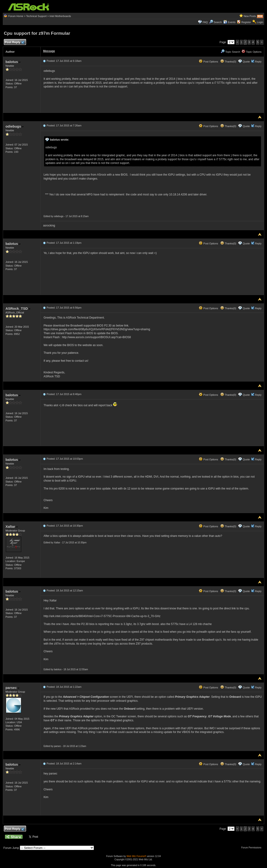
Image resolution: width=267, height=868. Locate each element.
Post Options (208, 62)
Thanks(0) (228, 62)
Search (218, 22)
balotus (13, 62)
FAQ (205, 22)
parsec (12, 688)
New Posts (250, 16)
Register (246, 22)
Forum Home (16, 16)
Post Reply (14, 42)
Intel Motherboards (60, 16)
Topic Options (252, 52)
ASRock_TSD (18, 308)
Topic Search (230, 52)
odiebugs (14, 126)
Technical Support (36, 16)
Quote (246, 62)
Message (49, 51)
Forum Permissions (253, 848)
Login (260, 22)
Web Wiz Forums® (136, 856)
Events (230, 22)
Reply (258, 62)
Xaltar (12, 526)
